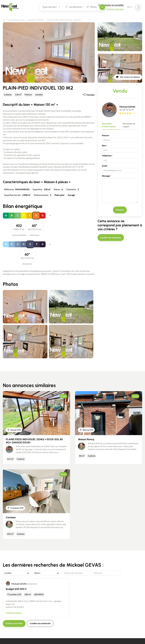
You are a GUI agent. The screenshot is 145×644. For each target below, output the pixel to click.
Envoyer (120, 210)
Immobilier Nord (16, 20)
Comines (11, 517)
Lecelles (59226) (36, 20)
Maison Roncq (86, 439)
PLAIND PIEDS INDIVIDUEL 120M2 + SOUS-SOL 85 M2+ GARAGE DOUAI (34, 441)
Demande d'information (109, 125)
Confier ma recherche (111, 238)
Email (104, 166)
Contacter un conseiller (112, 5)
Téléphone (107, 156)
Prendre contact (14, 613)
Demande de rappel (129, 125)
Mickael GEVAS (127, 107)
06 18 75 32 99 (127, 110)
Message (106, 176)
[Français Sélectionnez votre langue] (131, 7)
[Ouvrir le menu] (138, 7)
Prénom (105, 136)
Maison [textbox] (37, 573)
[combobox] (17, 573)
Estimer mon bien (115, 9)
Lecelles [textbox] (8, 573)
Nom (104, 146)
